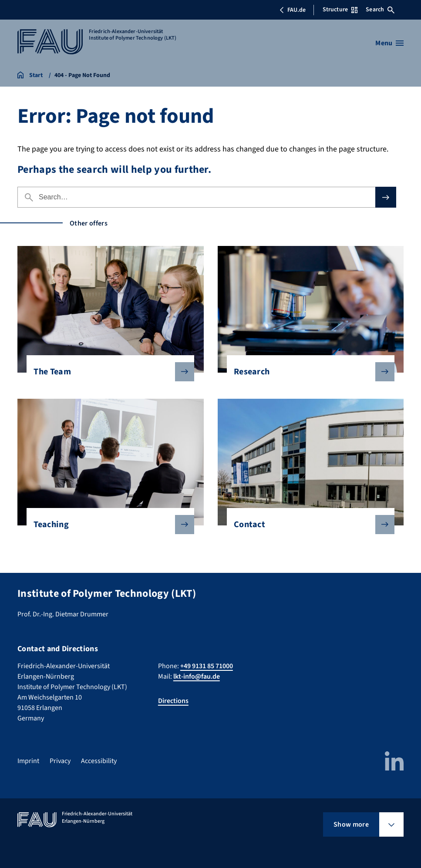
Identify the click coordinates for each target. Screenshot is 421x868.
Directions (173, 701)
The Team (107, 372)
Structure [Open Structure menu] (340, 10)
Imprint (28, 761)
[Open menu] (389, 43)
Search (380, 10)
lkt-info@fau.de (197, 676)
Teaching (107, 525)
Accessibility (99, 761)
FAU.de (293, 10)
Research (307, 372)
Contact (307, 525)
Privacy (60, 761)
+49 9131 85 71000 (207, 666)
